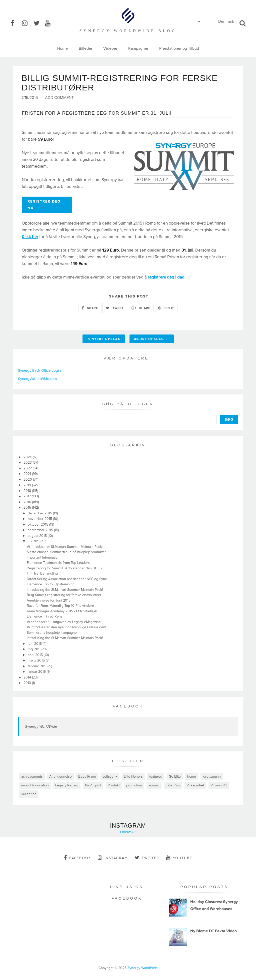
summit (154, 785)
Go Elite (175, 777)
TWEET (115, 308)
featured (156, 777)
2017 (28, 496)
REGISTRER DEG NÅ (44, 205)
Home (62, 48)
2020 (28, 480)
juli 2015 (35, 541)
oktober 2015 (38, 524)
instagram (113, 858)
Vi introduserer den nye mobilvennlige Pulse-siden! (66, 627)
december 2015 (40, 513)
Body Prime (87, 777)
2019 (28, 485)
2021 (28, 474)
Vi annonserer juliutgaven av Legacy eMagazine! (64, 622)
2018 (28, 491)
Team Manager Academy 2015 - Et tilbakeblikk (62, 611)
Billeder (85, 48)
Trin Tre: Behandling (42, 573)
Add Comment (59, 98)
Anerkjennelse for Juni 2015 (49, 600)
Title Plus (173, 785)
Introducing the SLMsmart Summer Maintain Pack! (65, 590)
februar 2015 (38, 666)
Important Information (43, 557)
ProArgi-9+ (93, 785)
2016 (28, 502)
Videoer (110, 48)
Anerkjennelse (60, 777)
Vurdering (29, 794)
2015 (28, 507)
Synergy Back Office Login (39, 370)
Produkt (114, 785)
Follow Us (128, 832)
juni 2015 (35, 644)
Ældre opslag (151, 339)
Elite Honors (133, 777)
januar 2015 (37, 672)
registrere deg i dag (166, 277)
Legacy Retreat (67, 785)
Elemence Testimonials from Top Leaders (58, 563)
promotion (134, 785)
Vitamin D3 (219, 785)
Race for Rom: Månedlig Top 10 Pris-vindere (60, 606)
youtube (179, 858)
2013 (28, 683)
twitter (147, 858)
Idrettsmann (212, 777)
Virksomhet (195, 785)
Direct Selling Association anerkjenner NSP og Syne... (68, 579)
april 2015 (36, 655)
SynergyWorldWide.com (37, 379)
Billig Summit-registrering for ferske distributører (64, 595)
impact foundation (35, 785)
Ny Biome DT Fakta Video (213, 931)
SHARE (90, 308)
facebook (77, 858)
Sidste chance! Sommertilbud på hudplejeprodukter (66, 552)
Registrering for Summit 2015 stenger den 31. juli (64, 568)
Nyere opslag (104, 339)
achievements (32, 777)
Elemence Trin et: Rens (45, 616)
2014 (28, 677)
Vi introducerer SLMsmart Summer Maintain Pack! (65, 547)
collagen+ (110, 777)
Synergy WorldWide (41, 726)
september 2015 (41, 530)
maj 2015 (35, 649)
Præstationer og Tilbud (179, 48)
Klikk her (30, 237)
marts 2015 (37, 660)
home (192, 777)
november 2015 (40, 519)
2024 (28, 457)
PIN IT (166, 308)
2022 (28, 468)
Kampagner (138, 48)
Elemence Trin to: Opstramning (51, 584)
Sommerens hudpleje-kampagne (52, 633)
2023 (28, 463)
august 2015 (38, 536)
